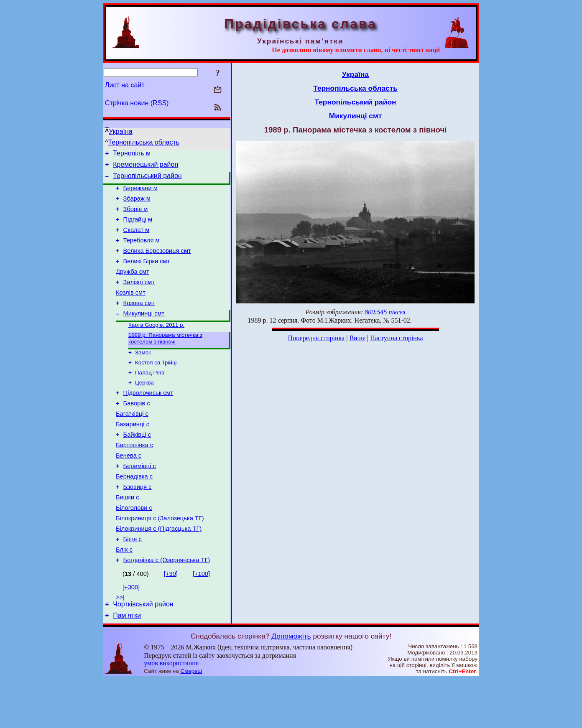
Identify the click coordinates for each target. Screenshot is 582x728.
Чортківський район (143, 652)
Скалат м (137, 240)
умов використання (171, 712)
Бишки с (128, 536)
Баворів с (137, 431)
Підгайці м (138, 228)
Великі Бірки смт (147, 275)
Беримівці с (140, 501)
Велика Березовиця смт (157, 263)
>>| (120, 644)
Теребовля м (142, 252)
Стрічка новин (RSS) (137, 103)
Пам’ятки (127, 664)
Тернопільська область (144, 142)
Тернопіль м (132, 154)
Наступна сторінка (396, 338)
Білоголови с (134, 548)
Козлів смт (131, 310)
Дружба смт (133, 287)
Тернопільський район (147, 179)
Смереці (191, 720)
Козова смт (139, 322)
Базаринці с (133, 454)
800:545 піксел (385, 312)
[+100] (201, 620)
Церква (144, 408)
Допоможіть (291, 685)
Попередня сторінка (316, 338)
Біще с (133, 583)
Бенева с (129, 489)
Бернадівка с (134, 513)
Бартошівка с (134, 478)
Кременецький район (145, 167)
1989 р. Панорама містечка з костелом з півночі (165, 360)
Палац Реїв (150, 397)
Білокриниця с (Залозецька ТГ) (160, 560)
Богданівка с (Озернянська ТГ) (167, 606)
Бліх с (124, 595)
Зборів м (136, 216)
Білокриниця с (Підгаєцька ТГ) (159, 571)
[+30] (171, 620)
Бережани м (140, 193)
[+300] (131, 634)
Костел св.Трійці (156, 386)
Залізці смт (139, 298)
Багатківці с (132, 443)
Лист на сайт (125, 85)
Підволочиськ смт (148, 419)
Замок (143, 375)
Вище (357, 338)
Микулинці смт (144, 333)
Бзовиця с (138, 524)
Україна (120, 131)
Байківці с (137, 466)
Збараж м (137, 205)
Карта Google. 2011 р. (156, 346)
